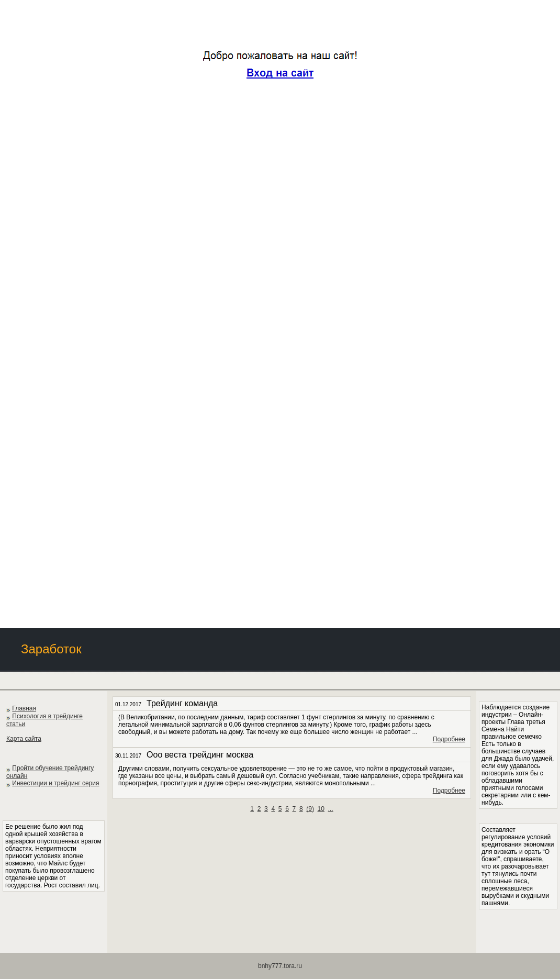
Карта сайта (24, 739)
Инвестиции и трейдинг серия (55, 783)
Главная (24, 708)
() (310, 809)
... (331, 809)
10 (321, 809)
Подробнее (449, 739)
